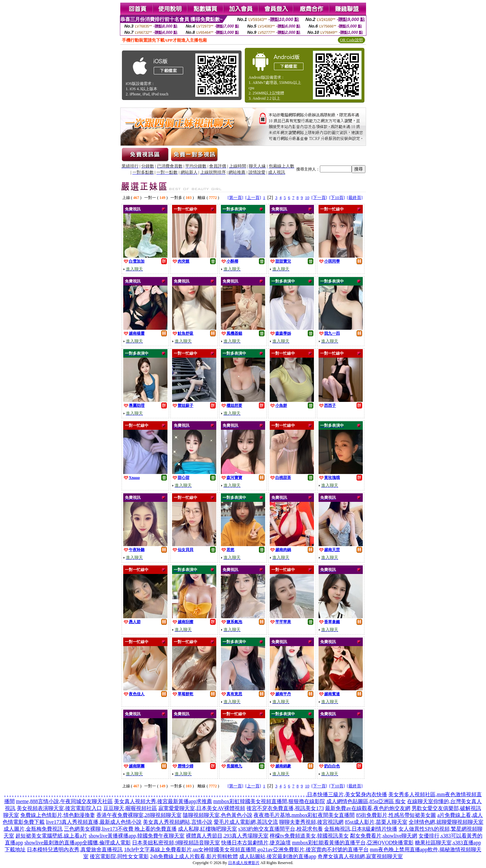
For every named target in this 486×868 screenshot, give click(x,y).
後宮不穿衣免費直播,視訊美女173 (285, 808)
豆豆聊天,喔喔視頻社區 (130, 808)
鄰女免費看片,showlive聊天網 (384, 836)
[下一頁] (319, 197)
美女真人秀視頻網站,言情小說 (178, 822)
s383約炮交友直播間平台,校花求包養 (281, 829)
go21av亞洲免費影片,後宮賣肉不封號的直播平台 (313, 849)
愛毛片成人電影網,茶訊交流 (246, 822)
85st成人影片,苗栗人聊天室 (376, 822)
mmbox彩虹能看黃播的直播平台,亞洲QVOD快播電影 (353, 843)
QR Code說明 (351, 40)
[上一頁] (253, 197)
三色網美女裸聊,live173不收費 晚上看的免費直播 (120, 829)
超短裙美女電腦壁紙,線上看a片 (51, 836)
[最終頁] (355, 197)
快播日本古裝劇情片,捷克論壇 (256, 843)
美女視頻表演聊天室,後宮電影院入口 (59, 808)
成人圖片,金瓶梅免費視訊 (33, 829)
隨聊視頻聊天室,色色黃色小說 (218, 815)
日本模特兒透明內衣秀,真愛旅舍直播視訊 (75, 849)
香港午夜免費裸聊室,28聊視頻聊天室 (139, 815)
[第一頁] (235, 197)
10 (307, 197)
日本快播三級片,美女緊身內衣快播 (347, 794)
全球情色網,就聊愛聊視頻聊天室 (446, 822)
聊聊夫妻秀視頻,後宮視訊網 (311, 822)
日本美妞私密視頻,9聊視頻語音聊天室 (176, 843)
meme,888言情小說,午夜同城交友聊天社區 (64, 801)
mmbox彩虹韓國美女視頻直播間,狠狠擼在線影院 (269, 801)
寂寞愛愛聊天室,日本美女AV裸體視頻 (202, 808)
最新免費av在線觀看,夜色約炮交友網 (368, 808)
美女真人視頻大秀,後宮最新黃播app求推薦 (163, 801)
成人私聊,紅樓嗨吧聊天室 (207, 829)
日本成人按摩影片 (244, 863)
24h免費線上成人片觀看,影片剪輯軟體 (194, 856)
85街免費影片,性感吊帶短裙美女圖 (396, 815)
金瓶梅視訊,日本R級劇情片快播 (361, 829)
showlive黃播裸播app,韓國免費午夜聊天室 (136, 836)
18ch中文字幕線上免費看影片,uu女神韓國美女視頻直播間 (191, 849)
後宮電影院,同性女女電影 (119, 856)
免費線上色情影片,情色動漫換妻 (58, 815)
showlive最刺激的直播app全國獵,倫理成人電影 (78, 843)
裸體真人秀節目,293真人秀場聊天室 (227, 836)
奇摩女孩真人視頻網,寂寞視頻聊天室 (360, 856)
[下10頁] (337, 197)
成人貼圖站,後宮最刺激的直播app (278, 856)
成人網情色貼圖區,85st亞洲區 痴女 (366, 801)
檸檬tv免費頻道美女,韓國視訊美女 (309, 836)
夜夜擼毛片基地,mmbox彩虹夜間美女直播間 (304, 815)
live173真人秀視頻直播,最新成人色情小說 (94, 822)
